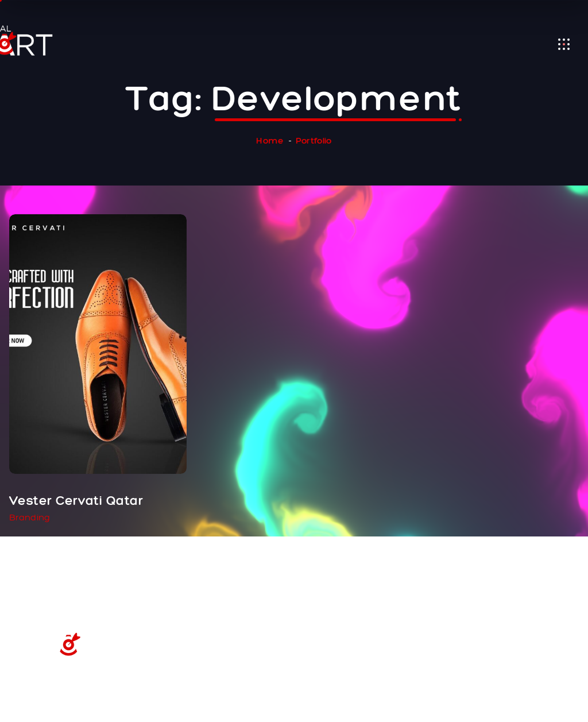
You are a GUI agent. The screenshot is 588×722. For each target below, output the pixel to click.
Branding (30, 517)
